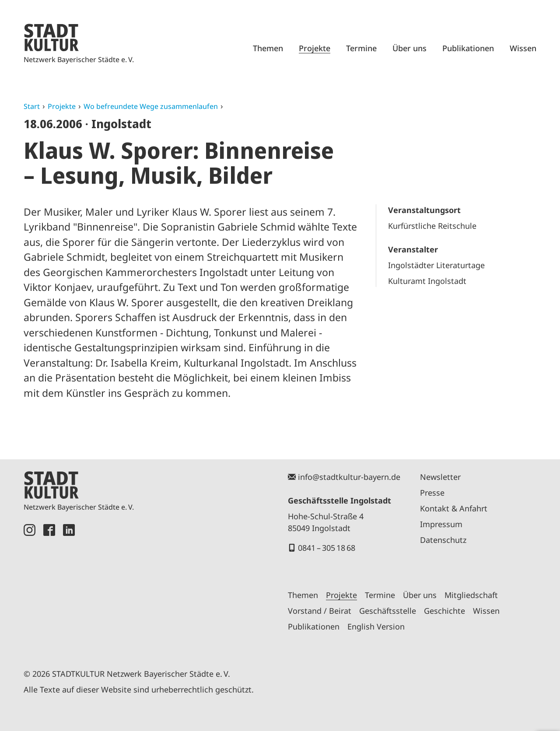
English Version (376, 626)
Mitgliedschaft (471, 595)
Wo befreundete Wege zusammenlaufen (151, 106)
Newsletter (440, 477)
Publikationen (468, 48)
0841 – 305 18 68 (327, 548)
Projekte (315, 48)
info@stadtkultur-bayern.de (349, 477)
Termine (361, 48)
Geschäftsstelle (388, 611)
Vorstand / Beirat (320, 611)
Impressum (441, 524)
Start (32, 106)
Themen (268, 48)
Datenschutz (443, 540)
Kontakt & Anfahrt (454, 508)
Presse (432, 493)
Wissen (523, 48)
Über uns (409, 48)
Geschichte (444, 611)
